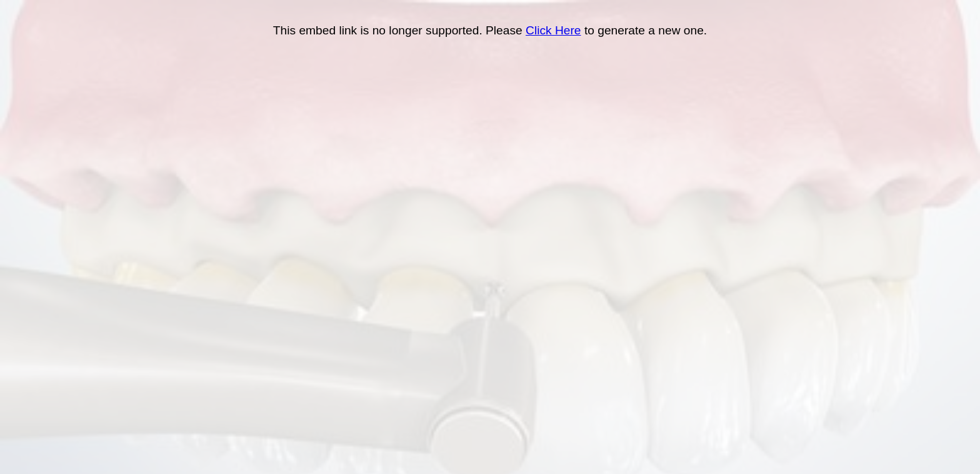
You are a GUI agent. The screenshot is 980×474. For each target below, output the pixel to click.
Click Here (553, 30)
